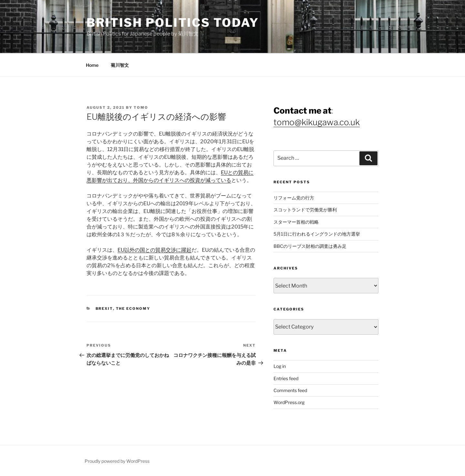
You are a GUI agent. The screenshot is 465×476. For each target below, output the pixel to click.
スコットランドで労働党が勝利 (305, 210)
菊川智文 (120, 65)
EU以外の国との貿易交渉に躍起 (155, 250)
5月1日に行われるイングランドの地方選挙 (317, 234)
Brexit (104, 309)
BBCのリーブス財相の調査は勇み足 (310, 246)
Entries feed (286, 378)
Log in (280, 366)
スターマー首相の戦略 (296, 222)
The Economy (133, 309)
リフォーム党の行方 (294, 198)
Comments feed (290, 390)
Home (92, 65)
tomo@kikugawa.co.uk (317, 122)
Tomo (141, 107)
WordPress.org (289, 402)
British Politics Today (173, 23)
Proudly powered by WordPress (117, 461)
